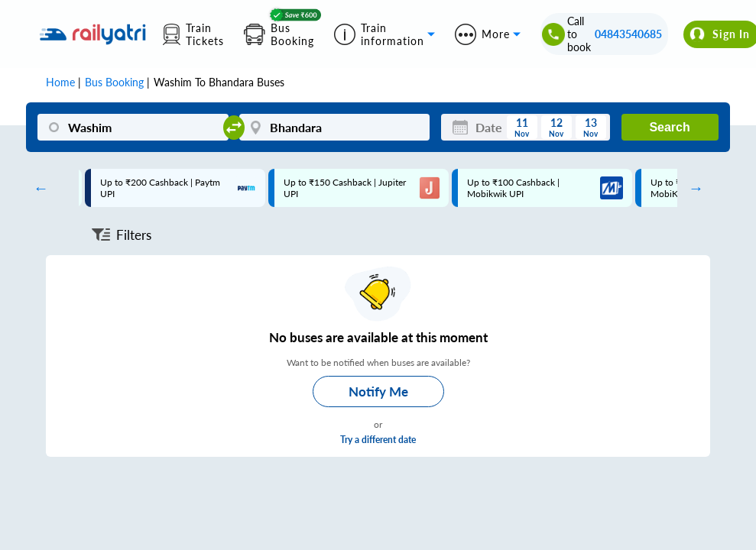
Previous (37, 188)
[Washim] (133, 127)
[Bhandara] (334, 127)
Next (693, 188)
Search (669, 127)
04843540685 (628, 34)
